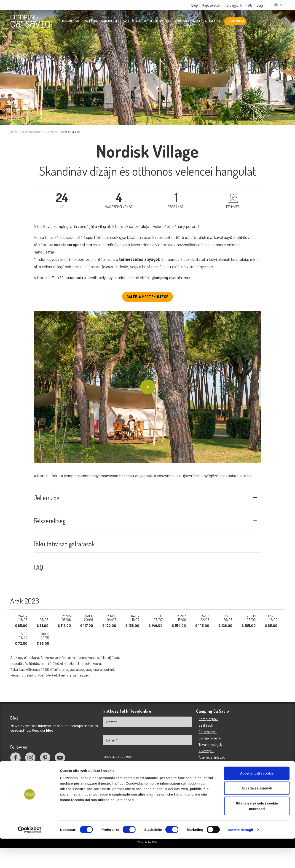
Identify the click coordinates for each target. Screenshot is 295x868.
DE (147, 780)
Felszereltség (145, 528)
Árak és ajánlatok (207, 22)
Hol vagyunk (238, 5)
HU (281, 5)
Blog (199, 5)
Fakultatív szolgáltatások (145, 556)
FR (165, 780)
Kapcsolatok (216, 5)
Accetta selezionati (257, 818)
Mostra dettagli (241, 859)
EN (112, 780)
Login (265, 5)
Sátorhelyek (110, 22)
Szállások (90, 22)
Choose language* (118, 773)
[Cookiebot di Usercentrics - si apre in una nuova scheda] (30, 859)
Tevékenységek (160, 22)
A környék (182, 22)
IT (129, 780)
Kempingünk (71, 22)
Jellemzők (145, 501)
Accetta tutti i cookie (257, 802)
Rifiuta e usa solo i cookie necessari (257, 835)
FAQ (254, 5)
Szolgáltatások (134, 22)
